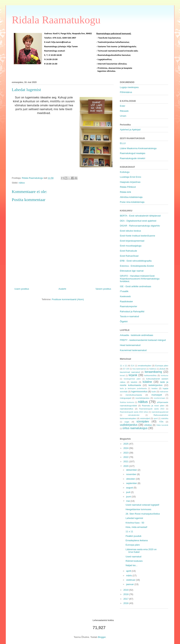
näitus (22, 183)
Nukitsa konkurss (127, 402)
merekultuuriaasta (134, 395)
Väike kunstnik (162, 425)
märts (129, 575)
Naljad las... (131, 565)
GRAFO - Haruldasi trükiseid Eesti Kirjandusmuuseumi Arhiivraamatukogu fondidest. (140, 279)
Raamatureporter (128, 306)
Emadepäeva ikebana (137, 540)
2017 (126, 599)
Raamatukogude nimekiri (133, 158)
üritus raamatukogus (135, 428)
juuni (129, 497)
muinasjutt (157, 395)
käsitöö (134, 382)
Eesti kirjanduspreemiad (132, 241)
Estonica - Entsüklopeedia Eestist (137, 266)
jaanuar (130, 584)
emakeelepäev (145, 366)
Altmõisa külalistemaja (131, 197)
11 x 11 (123, 366)
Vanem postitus (103, 289)
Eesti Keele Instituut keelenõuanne (137, 236)
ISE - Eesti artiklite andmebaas (136, 286)
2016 (126, 603)
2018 (126, 594)
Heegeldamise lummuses (138, 509)
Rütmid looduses (134, 561)
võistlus (148, 425)
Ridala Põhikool (128, 187)
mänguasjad (126, 398)
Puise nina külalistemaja (132, 202)
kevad (122, 376)
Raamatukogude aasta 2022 (152, 409)
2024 (126, 448)
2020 (126, 466)
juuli (129, 492)
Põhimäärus (126, 92)
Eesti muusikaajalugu (131, 246)
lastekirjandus (156, 385)
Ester (123, 106)
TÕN (161, 422)
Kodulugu (125, 172)
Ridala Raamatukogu (56, 20)
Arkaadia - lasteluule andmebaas (136, 335)
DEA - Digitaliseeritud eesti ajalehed (138, 221)
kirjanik (133, 375)
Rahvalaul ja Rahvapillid (132, 311)
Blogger (102, 637)
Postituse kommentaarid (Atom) (68, 299)
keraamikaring (153, 372)
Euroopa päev (162, 366)
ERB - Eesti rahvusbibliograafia (136, 261)
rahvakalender (134, 415)
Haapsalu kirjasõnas (130, 182)
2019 (126, 590)
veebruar (131, 580)
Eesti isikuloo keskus (130, 231)
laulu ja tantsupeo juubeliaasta (133, 388)
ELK (133, 366)
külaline (147, 382)
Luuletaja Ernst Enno (131, 177)
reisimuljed (145, 418)
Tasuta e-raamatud (129, 316)
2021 (126, 461)
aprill (129, 571)
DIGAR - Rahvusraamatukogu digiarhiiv (140, 226)
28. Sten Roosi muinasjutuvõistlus (143, 514)
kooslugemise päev (132, 379)
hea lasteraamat (139, 369)
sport (156, 418)
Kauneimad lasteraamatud (133, 350)
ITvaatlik (124, 291)
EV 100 (126, 369)
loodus (155, 388)
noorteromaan (160, 398)
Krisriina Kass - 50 (135, 523)
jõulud (162, 369)
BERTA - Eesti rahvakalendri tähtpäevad (140, 216)
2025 (126, 444)
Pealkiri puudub (133, 536)
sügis (127, 422)
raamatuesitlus (127, 409)
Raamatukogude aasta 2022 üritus (134, 412)
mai (128, 501)
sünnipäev (143, 421)
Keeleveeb (125, 296)
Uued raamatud (133, 557)
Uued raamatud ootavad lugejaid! (142, 505)
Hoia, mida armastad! (136, 527)
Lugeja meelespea (129, 87)
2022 (126, 457)
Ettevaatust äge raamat (132, 271)
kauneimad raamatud (130, 372)
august (130, 488)
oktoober (131, 479)
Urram (123, 116)
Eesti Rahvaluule (128, 251)
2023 (126, 453)
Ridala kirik (126, 192)
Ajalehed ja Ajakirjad (130, 130)
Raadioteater (126, 301)
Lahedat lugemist (134, 518)
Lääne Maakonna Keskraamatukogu (138, 148)
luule (154, 391)
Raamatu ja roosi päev (153, 406)
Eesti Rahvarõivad (129, 256)
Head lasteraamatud (130, 345)
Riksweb (124, 111)
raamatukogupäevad (160, 412)
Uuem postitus (22, 289)
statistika (165, 418)
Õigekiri (124, 321)
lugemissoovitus (139, 391)
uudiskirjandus (129, 425)
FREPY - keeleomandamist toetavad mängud (143, 340)
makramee (164, 392)
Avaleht (62, 289)
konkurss (165, 376)
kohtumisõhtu (150, 375)
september (132, 483)
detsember (132, 470)
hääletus (153, 369)
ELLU (123, 143)
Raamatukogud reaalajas (133, 153)
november (132, 474)
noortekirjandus (142, 398)
